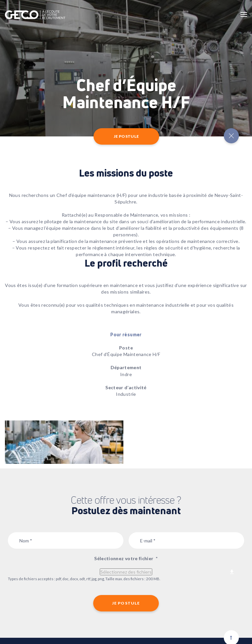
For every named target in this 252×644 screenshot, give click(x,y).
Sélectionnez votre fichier (126, 558)
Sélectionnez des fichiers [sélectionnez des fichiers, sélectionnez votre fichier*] (126, 572)
